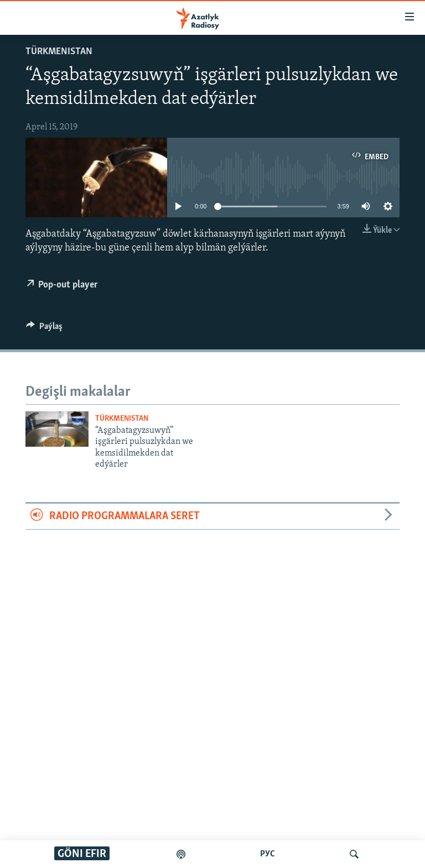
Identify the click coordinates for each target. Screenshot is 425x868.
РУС (268, 854)
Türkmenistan (59, 52)
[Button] (44, 329)
